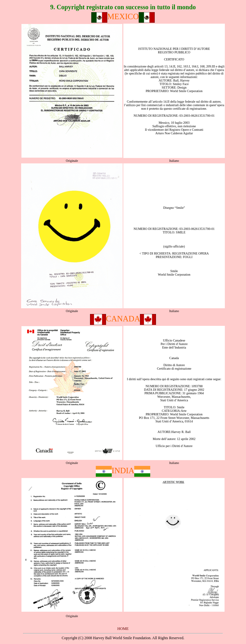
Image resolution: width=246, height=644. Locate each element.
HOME (123, 629)
